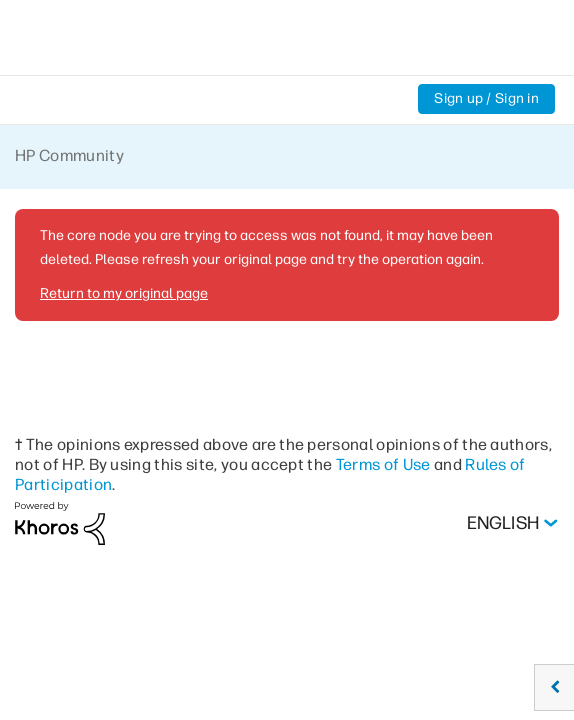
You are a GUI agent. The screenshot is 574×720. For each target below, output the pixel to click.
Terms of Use (383, 464)
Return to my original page (124, 293)
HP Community (69, 155)
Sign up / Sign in (486, 98)
